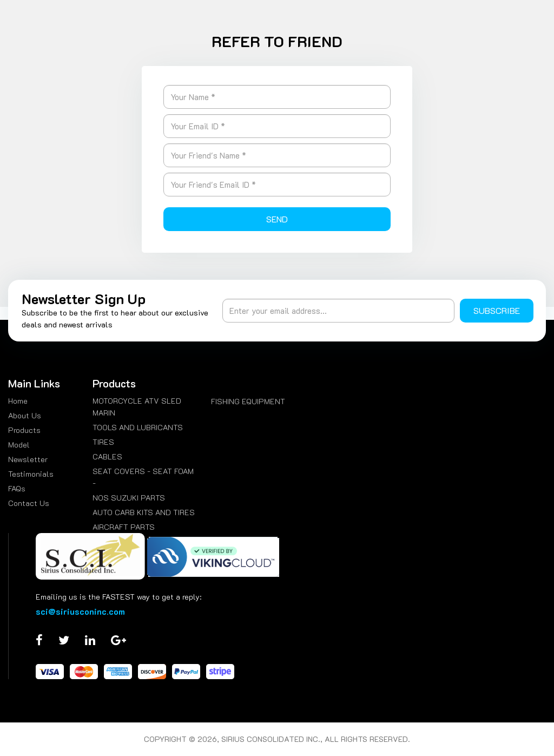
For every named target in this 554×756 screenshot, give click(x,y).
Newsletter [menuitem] (28, 459)
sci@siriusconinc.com (80, 611)
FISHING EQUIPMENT (248, 401)
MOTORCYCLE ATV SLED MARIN (137, 407)
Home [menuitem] (18, 401)
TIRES (103, 442)
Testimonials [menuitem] (31, 474)
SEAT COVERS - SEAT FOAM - (143, 477)
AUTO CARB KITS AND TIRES (144, 512)
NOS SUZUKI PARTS (129, 498)
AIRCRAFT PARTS (124, 527)
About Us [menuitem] (25, 415)
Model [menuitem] (19, 445)
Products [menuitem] (24, 430)
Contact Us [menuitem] (29, 503)
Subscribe (497, 310)
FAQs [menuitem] (17, 488)
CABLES (107, 456)
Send (277, 219)
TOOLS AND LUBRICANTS (138, 427)
